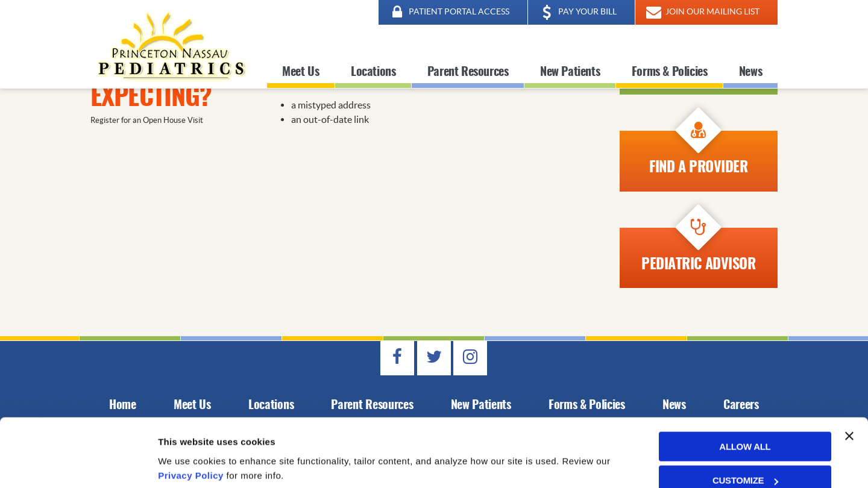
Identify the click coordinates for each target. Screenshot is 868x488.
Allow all (745, 402)
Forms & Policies (670, 72)
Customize (745, 436)
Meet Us (300, 72)
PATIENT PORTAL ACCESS (448, 12)
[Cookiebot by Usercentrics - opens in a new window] (78, 465)
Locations (373, 72)
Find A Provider (698, 153)
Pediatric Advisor (698, 250)
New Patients (570, 72)
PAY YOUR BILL (577, 12)
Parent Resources (468, 72)
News (750, 72)
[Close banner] (849, 392)
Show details (186, 464)
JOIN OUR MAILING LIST (702, 12)
